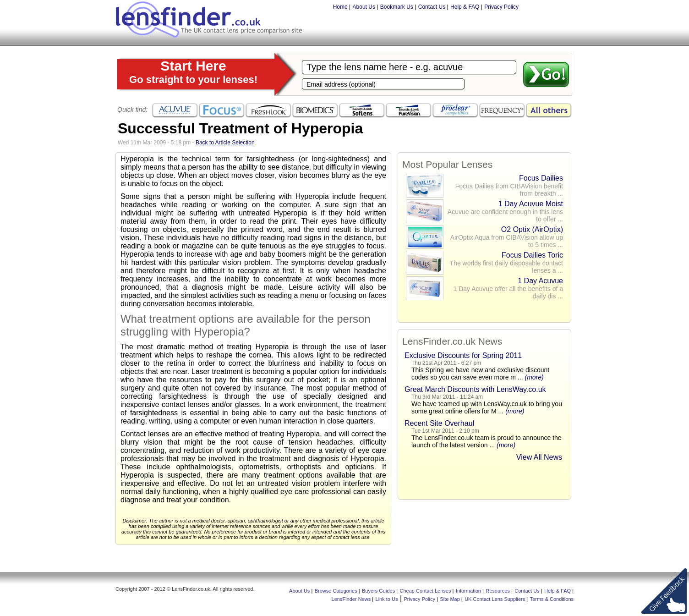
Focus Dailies (541, 178)
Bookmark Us (397, 7)
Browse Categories (336, 591)
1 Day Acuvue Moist (531, 204)
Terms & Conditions (552, 599)
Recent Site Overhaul (439, 423)
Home (340, 7)
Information (468, 591)
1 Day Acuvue (540, 281)
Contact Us (432, 7)
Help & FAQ (465, 7)
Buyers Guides (378, 591)
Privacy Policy (501, 7)
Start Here (193, 72)
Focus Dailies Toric (532, 255)
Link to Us (387, 599)
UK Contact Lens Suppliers (495, 599)
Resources (498, 591)
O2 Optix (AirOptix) (532, 229)
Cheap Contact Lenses (426, 591)
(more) (534, 377)
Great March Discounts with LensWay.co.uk (475, 389)
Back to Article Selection (225, 143)
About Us (364, 7)
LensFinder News (351, 599)
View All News (539, 457)
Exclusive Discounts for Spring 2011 (463, 355)
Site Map (450, 599)
